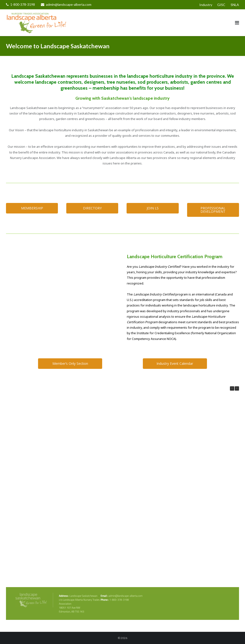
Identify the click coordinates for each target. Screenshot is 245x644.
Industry (206, 5)
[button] (237, 388)
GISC (221, 5)
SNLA (235, 5)
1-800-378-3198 (23, 4)
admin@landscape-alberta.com (69, 4)
